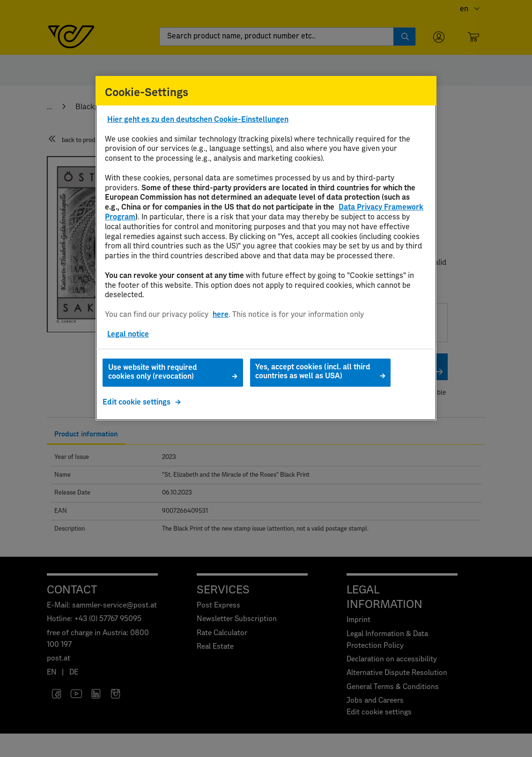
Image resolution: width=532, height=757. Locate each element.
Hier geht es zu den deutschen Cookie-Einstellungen (198, 120)
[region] (266, 248)
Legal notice (128, 334)
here (221, 315)
